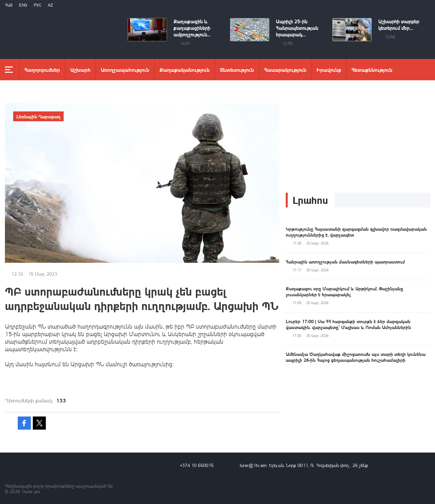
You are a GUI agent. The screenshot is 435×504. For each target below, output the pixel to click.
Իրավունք (329, 70)
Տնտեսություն (237, 70)
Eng (23, 5)
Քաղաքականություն (185, 70)
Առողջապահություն (125, 70)
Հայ (9, 5)
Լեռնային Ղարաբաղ (38, 116)
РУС (38, 5)
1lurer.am (31, 491)
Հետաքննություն (372, 70)
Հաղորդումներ (42, 70)
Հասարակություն (285, 70)
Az (50, 5)
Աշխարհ (80, 70)
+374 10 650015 (197, 465)
